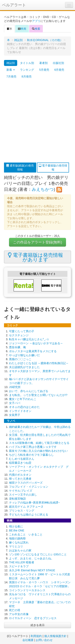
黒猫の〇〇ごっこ (20, 359)
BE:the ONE (17, 530)
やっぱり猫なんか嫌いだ (24, 355)
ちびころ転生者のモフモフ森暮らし (31, 455)
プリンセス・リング (22, 511)
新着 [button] (11, 70)
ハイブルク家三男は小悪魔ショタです (33, 447)
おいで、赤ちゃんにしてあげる (29, 391)
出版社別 (58, 63)
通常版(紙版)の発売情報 (20, 168)
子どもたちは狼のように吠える (29, 515)
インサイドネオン (20, 411)
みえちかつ (43, 189)
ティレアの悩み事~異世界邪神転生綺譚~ (34, 503)
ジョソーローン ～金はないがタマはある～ (36, 343)
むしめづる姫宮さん (22, 459)
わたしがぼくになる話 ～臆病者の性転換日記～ (39, 363)
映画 (22, 29)
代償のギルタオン (20, 475)
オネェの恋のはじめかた (24, 407)
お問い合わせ (44, 640)
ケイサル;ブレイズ (21, 491)
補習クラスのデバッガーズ (26, 483)
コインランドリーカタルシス (27, 590)
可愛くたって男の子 (22, 331)
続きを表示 (38, 625)
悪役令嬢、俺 (17, 347)
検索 (36, 29)
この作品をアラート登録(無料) (38, 242)
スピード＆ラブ (19, 566)
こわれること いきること (26, 534)
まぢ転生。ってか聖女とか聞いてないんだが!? (38, 395)
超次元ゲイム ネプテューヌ (26, 507)
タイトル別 (27, 63)
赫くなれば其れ (19, 542)
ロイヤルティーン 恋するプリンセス (33, 618)
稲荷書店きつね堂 (20, 463)
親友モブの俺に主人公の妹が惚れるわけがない (38, 451)
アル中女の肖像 (19, 614)
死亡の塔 (15, 610)
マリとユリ (16, 546)
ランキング (27, 70)
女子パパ (15, 403)
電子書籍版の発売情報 (53, 168)
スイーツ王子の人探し (23, 495)
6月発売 (59, 70)
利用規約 (36, 636)
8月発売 (27, 76)
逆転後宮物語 (17, 499)
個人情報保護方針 (55, 636)
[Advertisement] (37, 121)
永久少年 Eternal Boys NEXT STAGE (32, 570)
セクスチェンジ (19, 335)
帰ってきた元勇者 (20, 479)
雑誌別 (18, 40)
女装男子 (15, 415)
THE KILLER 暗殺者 (22, 562)
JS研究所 (15, 387)
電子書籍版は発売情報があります (35, 257)
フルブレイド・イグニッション (29, 487)
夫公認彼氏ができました (24, 367)
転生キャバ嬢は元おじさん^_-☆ (29, 339)
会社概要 (28, 640)
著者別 (43, 63)
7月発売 (11, 76)
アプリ (36, 21)
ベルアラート (14, 5)
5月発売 (44, 70)
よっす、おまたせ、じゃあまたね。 (31, 558)
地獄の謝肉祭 (17, 538)
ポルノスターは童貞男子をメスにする (33, 351)
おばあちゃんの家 (20, 550)
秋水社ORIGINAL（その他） (45, 40)
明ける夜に (16, 526)
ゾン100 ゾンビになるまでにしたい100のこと (38, 554)
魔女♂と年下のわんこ (23, 399)
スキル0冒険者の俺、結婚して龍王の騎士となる (39, 443)
